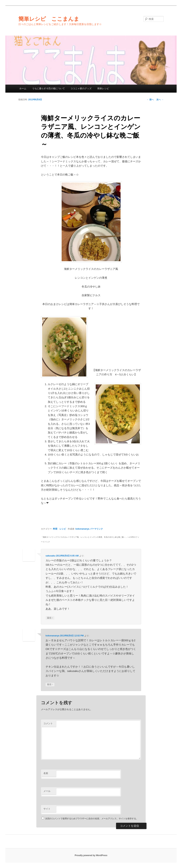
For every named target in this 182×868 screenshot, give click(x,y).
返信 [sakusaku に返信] (50, 618)
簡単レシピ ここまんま (49, 19)
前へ (150, 100)
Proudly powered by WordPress (91, 855)
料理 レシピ (59, 529)
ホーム (23, 88)
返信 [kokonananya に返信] (50, 684)
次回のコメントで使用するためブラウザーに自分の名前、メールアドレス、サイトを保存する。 (92, 819)
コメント (48, 723)
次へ (160, 100)
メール (47, 791)
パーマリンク (96, 529)
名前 (46, 773)
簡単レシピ (103, 88)
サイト (47, 809)
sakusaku (51, 556)
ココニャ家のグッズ (81, 88)
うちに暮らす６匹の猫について (48, 88)
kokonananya (82, 529)
